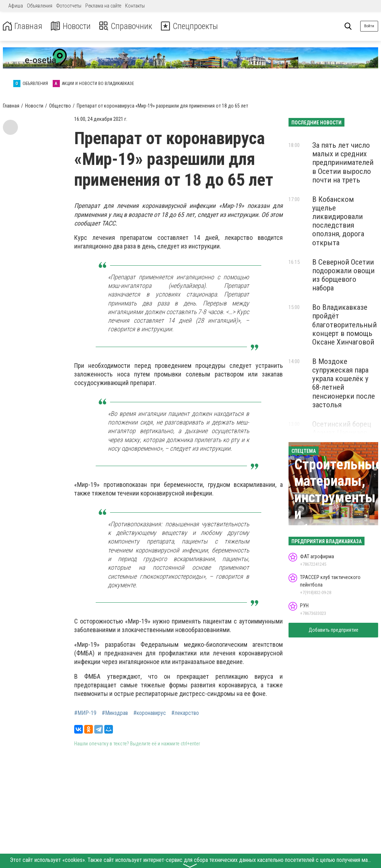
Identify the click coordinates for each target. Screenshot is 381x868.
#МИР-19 (85, 713)
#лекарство (185, 713)
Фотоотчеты (69, 6)
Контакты (135, 6)
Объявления (40, 6)
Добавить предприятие (334, 630)
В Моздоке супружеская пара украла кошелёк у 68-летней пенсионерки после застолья (344, 383)
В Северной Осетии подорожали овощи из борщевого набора (343, 275)
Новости (71, 26)
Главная (23, 26)
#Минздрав (115, 713)
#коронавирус (150, 713)
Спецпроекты (191, 26)
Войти (369, 26)
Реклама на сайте (103, 6)
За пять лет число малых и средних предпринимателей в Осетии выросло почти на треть (343, 163)
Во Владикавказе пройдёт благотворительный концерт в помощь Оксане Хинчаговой (344, 325)
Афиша (16, 6)
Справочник (127, 26)
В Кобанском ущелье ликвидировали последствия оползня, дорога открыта (338, 221)
